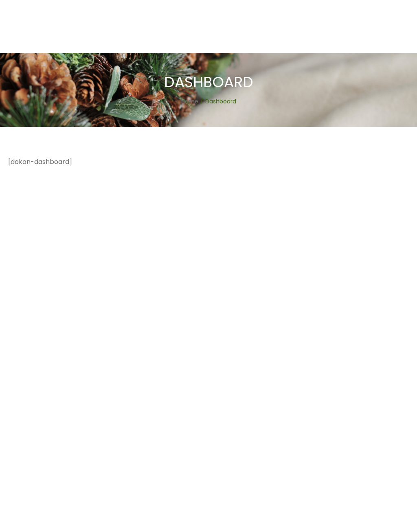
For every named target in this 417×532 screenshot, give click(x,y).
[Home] (190, 101)
